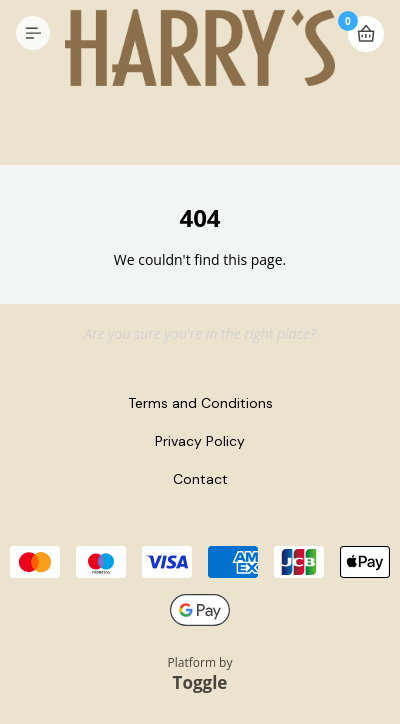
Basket (366, 34)
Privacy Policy (200, 441)
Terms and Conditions (200, 403)
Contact (200, 479)
